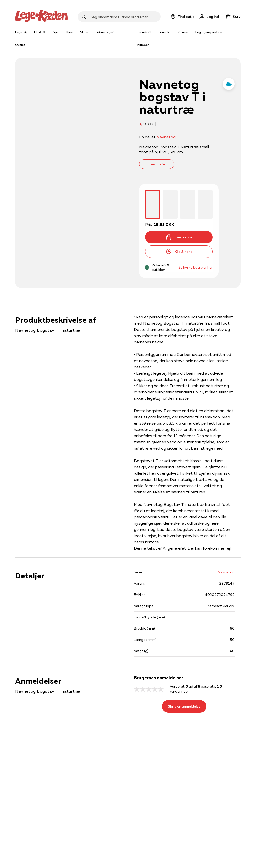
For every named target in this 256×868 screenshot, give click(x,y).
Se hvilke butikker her (196, 267)
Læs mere (157, 164)
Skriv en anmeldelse (184, 706)
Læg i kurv (179, 237)
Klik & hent (179, 252)
